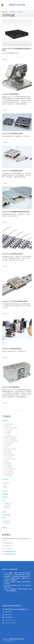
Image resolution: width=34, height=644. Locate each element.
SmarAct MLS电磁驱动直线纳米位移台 (16, 212)
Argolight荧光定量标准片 (11, 437)
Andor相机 (8, 433)
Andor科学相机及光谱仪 (10, 428)
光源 (4, 500)
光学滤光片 (7, 483)
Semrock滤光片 (8, 465)
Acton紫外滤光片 (8, 424)
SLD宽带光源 (7, 504)
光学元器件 (5, 479)
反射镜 (6, 487)
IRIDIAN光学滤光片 (9, 455)
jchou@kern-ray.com (10, 554)
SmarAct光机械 (8, 467)
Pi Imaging (6, 461)
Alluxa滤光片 (7, 426)
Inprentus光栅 (7, 453)
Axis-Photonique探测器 (10, 439)
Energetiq (6, 447)
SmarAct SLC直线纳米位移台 (13, 254)
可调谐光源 (7, 506)
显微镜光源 (7, 508)
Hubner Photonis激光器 (10, 449)
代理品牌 (5, 421)
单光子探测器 (6, 515)
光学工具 (5, 491)
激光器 (4, 518)
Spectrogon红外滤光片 (10, 469)
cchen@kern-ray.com (10, 551)
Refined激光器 (8, 463)
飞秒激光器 (7, 523)
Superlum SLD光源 (9, 473)
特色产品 (5, 528)
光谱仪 (4, 512)
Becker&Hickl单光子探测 (11, 441)
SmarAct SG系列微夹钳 (11, 94)
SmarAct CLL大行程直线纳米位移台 (15, 301)
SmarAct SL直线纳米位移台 (12, 349)
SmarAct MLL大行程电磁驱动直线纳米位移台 (17, 49)
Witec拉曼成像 (8, 475)
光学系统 (5, 497)
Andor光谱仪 (9, 431)
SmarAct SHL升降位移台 (11, 387)
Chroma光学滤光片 (9, 443)
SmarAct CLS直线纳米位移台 (13, 171)
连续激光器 (7, 521)
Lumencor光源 (8, 457)
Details (5, 59)
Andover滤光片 (8, 435)
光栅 (5, 485)
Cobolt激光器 (7, 445)
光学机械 (5, 494)
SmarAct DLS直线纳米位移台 (13, 134)
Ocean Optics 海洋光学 (10, 459)
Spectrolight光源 (8, 471)
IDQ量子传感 (7, 451)
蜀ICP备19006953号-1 (9, 641)
